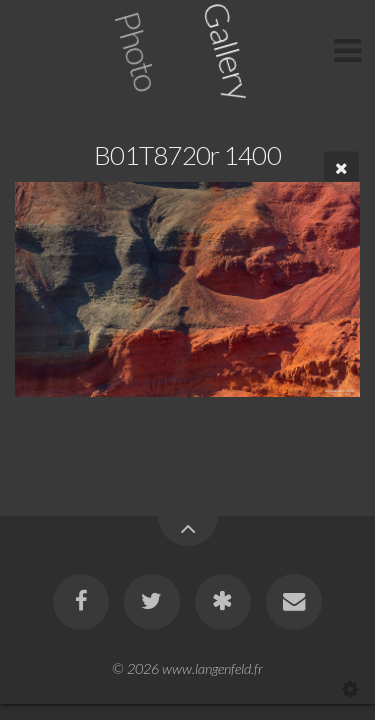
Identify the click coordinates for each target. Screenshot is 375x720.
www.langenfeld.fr (212, 668)
